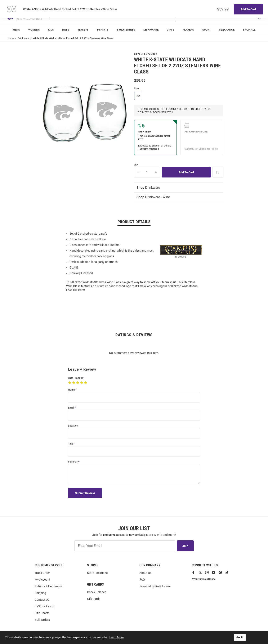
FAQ (142, 580)
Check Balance (97, 592)
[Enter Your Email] (125, 546)
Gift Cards (94, 599)
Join (185, 546)
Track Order (230, 4)
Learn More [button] (116, 637)
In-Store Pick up (45, 606)
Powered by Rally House (155, 586)
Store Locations (97, 573)
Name (71, 390)
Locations (255, 4)
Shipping (40, 593)
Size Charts (42, 613)
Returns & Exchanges (49, 586)
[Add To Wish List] (218, 172)
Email (71, 408)
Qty (136, 165)
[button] (212, 16)
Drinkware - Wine (153, 197)
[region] (134, 262)
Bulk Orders (42, 620)
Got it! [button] (240, 637)
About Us (145, 573)
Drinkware (148, 188)
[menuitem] (16, 30)
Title (70, 444)
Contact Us (42, 600)
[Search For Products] (101, 16)
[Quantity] (147, 172)
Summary (73, 462)
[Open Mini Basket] (259, 16)
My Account (43, 580)
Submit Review (85, 493)
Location (73, 426)
